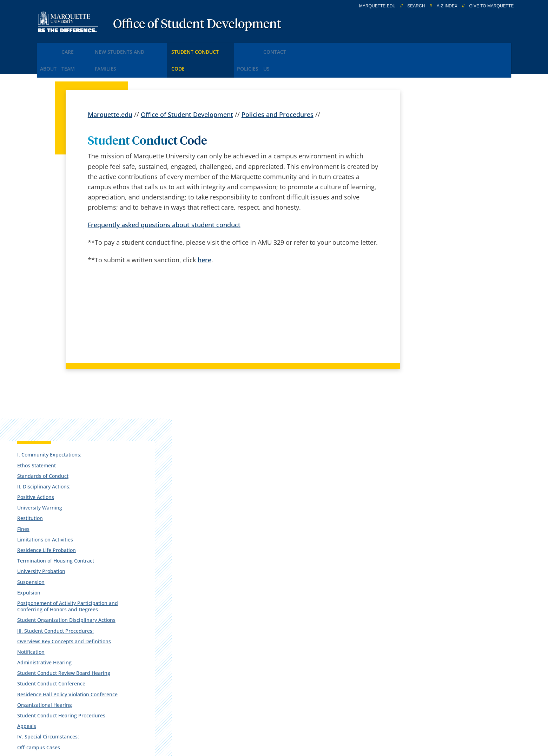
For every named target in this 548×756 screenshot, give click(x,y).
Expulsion (423, 279)
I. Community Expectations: (444, 135)
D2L (270, 652)
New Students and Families (152, 49)
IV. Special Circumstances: (443, 468)
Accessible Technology (487, 713)
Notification (425, 364)
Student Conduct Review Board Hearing (448, 389)
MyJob (274, 671)
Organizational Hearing (439, 430)
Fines (418, 209)
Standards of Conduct (437, 156)
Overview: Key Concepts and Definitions (445, 351)
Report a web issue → (431, 670)
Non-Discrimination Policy (404, 713)
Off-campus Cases (433, 479)
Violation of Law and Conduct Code (446, 510)
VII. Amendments (432, 551)
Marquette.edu (110, 91)
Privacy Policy (280, 713)
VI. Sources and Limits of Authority (441, 537)
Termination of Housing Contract (440, 244)
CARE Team (88, 49)
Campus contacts (201, 616)
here (204, 237)
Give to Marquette (491, 6)
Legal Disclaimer (332, 713)
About (52, 49)
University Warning (434, 188)
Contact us (191, 652)
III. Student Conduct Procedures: (435, 333)
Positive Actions (430, 178)
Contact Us (328, 49)
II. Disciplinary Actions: (438, 167)
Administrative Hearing (439, 375)
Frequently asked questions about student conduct (164, 202)
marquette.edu (377, 6)
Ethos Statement (431, 146)
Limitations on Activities (440, 220)
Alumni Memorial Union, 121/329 (76, 625)
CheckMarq (281, 634)
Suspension (425, 269)
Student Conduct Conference (446, 403)
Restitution (425, 199)
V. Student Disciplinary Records (449, 523)
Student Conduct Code (233, 49)
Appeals (421, 458)
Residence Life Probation (441, 231)
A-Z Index (447, 6)
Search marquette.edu (208, 671)
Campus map (195, 634)
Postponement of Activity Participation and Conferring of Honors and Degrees (448, 296)
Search (416, 6)
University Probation (436, 258)
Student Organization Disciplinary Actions (437, 317)
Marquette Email (289, 616)
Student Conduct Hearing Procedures (442, 444)
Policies (288, 49)
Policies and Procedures (278, 91)
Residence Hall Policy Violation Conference (448, 416)
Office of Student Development (197, 25)
